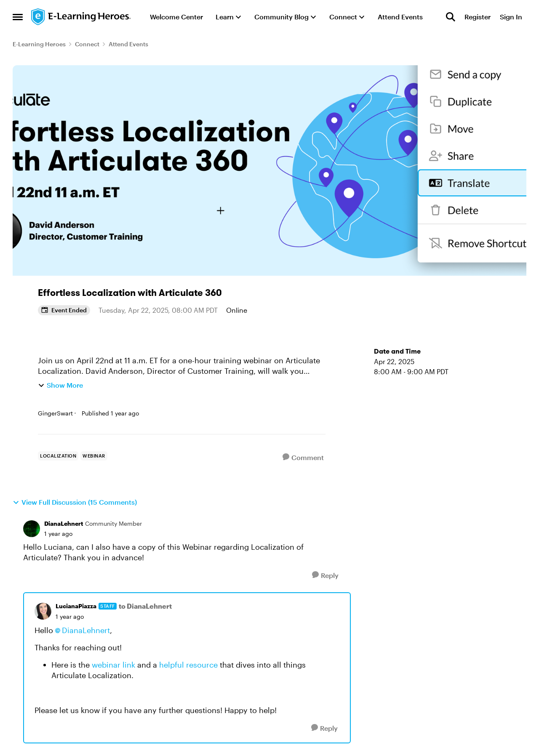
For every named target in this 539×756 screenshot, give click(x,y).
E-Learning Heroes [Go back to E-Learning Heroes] (39, 44)
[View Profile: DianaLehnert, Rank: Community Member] (32, 529)
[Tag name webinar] (94, 456)
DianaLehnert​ (86, 630)
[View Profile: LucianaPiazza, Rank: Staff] (43, 611)
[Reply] (325, 575)
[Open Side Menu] (18, 17)
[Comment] (303, 457)
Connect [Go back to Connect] (87, 44)
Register (478, 17)
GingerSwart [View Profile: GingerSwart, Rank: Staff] (55, 413)
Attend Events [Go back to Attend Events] (128, 44)
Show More (60, 385)
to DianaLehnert (145, 606)
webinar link (112, 665)
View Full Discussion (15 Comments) (75, 502)
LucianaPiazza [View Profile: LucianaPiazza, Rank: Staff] (76, 606)
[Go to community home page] (81, 17)
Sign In (511, 17)
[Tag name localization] (58, 456)
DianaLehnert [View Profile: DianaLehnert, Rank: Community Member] (64, 523)
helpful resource (188, 665)
